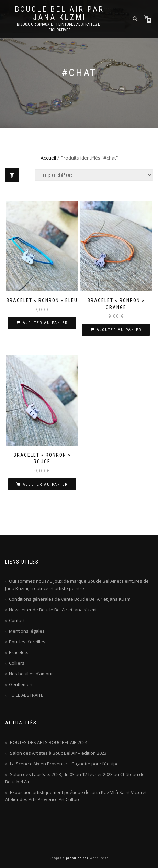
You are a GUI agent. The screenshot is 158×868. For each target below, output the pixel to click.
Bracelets (19, 652)
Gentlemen (21, 684)
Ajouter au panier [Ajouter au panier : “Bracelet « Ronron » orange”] (119, 330)
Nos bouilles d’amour (31, 674)
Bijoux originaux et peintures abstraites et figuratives (60, 27)
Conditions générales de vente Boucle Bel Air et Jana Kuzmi (70, 599)
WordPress (99, 858)
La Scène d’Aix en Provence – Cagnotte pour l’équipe (64, 764)
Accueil (48, 158)
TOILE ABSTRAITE (26, 695)
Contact (17, 620)
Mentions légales (27, 631)
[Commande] (94, 175)
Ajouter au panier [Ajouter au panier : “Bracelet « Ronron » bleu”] (45, 323)
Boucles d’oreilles (27, 642)
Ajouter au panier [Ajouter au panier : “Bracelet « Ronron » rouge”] (45, 484)
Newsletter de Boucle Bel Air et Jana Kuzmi (53, 610)
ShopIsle (58, 858)
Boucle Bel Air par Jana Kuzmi (59, 13)
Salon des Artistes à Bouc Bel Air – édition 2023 (58, 753)
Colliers (17, 663)
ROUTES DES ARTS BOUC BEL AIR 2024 (49, 742)
